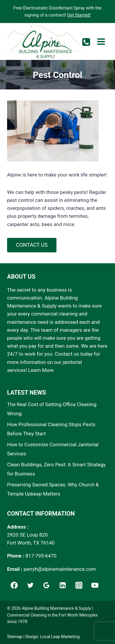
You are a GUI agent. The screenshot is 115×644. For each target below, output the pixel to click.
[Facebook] (14, 585)
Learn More (41, 370)
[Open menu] (101, 41)
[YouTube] (95, 585)
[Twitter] (30, 585)
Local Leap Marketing (60, 637)
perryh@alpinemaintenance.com (60, 569)
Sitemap (15, 637)
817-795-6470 (41, 556)
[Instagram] (79, 585)
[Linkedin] (63, 585)
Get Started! (79, 15)
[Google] (46, 585)
